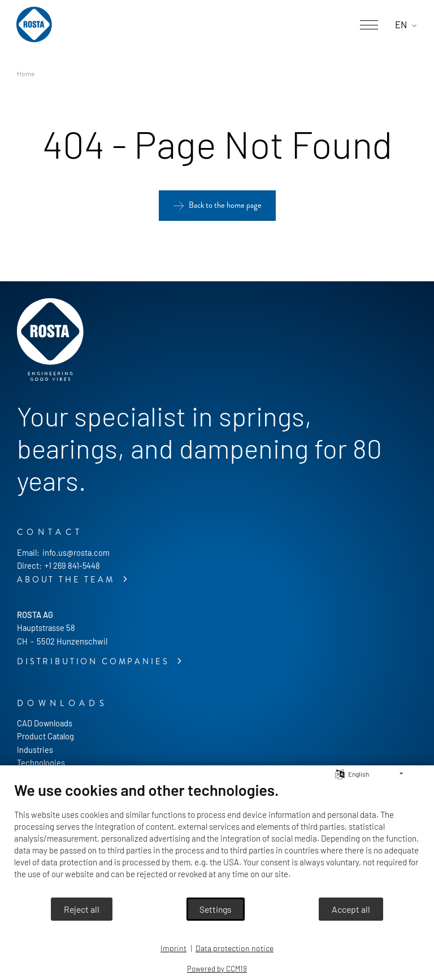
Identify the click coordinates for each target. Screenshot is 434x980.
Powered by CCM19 (217, 969)
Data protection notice (235, 948)
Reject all (82, 909)
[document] (217, 839)
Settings (216, 909)
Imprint (173, 948)
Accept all (351, 909)
